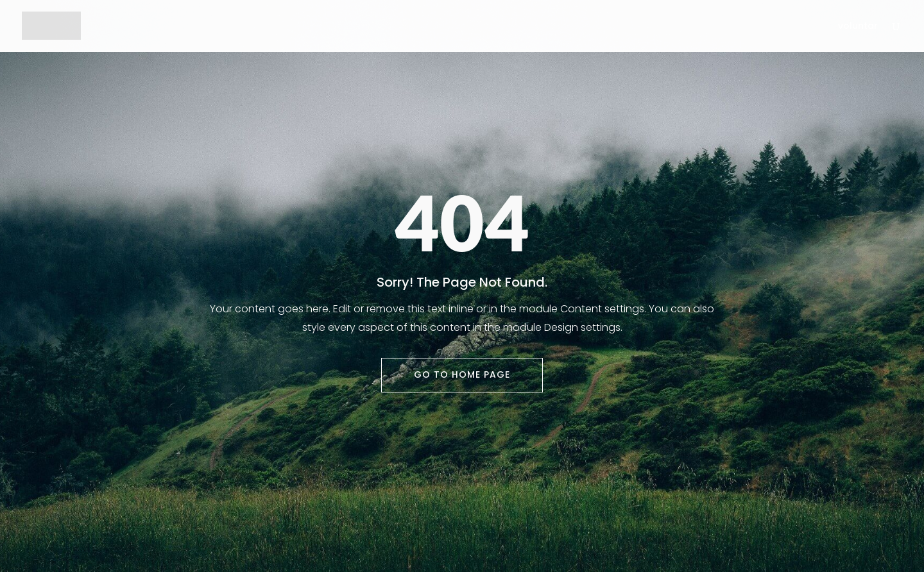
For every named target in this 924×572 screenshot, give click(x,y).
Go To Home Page (462, 374)
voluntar (858, 27)
